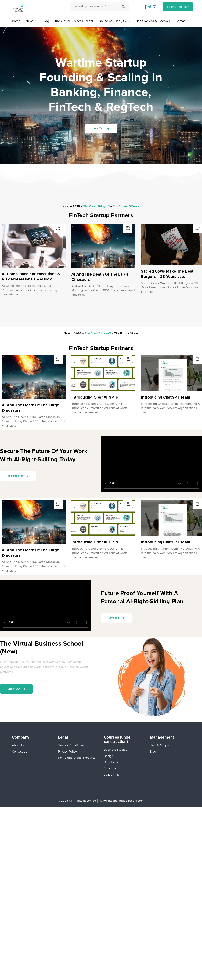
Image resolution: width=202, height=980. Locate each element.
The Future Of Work (126, 206)
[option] (34, 260)
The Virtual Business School (74, 21)
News (30, 21)
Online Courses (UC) (113, 21)
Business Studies (115, 750)
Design (109, 756)
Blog (46, 21)
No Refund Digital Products (77, 758)
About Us (18, 745)
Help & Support (160, 745)
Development (113, 762)
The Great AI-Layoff (97, 206)
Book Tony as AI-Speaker (153, 21)
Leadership (111, 775)
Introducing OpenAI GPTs (95, 397)
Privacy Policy (67, 752)
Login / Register (178, 7)
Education (111, 768)
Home (16, 21)
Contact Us (20, 752)
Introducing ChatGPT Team (166, 397)
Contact (181, 21)
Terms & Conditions (71, 745)
